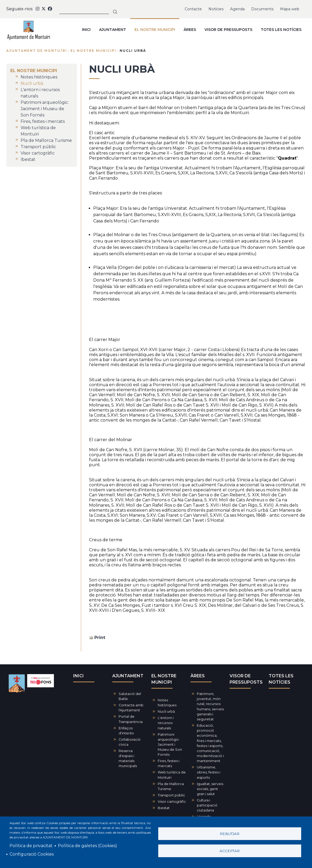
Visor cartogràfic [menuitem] (38, 153)
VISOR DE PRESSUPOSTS (246, 679)
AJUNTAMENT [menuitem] (113, 30)
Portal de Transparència (131, 719)
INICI (78, 676)
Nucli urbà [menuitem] (32, 83)
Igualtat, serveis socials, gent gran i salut (210, 789)
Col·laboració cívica (130, 742)
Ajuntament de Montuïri (37, 51)
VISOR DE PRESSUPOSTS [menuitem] (228, 30)
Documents (262, 9)
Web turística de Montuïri (172, 775)
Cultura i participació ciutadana (207, 805)
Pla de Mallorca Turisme (171, 786)
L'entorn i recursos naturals (166, 723)
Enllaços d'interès (126, 731)
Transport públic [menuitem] (38, 147)
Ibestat (164, 808)
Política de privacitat (31, 846)
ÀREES (198, 676)
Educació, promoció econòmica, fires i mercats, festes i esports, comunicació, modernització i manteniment (210, 743)
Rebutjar (230, 834)
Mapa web (290, 9)
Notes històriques (167, 703)
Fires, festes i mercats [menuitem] (43, 121)
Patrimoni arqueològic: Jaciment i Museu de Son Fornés (170, 745)
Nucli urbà (166, 711)
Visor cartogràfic (172, 802)
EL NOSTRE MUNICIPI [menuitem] (155, 30)
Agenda (237, 9)
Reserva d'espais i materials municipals (128, 759)
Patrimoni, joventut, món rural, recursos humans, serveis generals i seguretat (210, 706)
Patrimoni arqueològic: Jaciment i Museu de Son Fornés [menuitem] (45, 109)
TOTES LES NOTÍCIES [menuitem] (281, 30)
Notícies (216, 9)
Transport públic (171, 795)
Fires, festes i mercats (169, 763)
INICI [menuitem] (86, 30)
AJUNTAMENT (128, 676)
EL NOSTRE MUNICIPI (93, 51)
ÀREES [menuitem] (190, 30)
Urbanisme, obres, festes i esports (209, 772)
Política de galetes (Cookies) (87, 846)
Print (100, 638)
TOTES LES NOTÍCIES (281, 679)
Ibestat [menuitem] (28, 159)
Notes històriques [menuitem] (39, 77)
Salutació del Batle (130, 696)
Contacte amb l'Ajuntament (131, 708)
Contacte (193, 9)
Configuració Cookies (32, 854)
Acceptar (230, 851)
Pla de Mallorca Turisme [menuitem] (46, 140)
